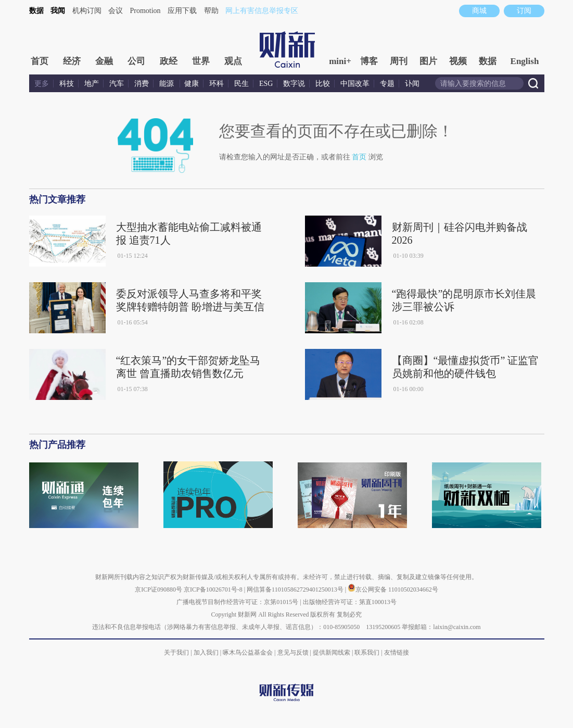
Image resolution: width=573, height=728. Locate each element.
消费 (142, 84)
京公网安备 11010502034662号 (393, 589)
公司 (136, 61)
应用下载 (182, 11)
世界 (201, 61)
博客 (369, 61)
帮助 (211, 11)
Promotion (145, 11)
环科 (217, 84)
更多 (42, 84)
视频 (458, 61)
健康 (192, 84)
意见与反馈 (293, 652)
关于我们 (176, 652)
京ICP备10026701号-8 (214, 589)
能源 (168, 84)
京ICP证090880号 (158, 589)
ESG (266, 84)
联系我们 (367, 652)
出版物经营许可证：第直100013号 (350, 602)
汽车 (117, 84)
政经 (169, 61)
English (525, 61)
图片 (428, 61)
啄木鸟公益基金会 (249, 652)
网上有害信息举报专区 (262, 11)
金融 (104, 61)
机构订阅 (87, 11)
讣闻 (412, 84)
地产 (92, 84)
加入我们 (206, 652)
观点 (233, 61)
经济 (72, 61)
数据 (36, 11)
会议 (116, 11)
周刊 (399, 61)
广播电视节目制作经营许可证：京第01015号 (237, 602)
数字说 (294, 84)
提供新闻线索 (332, 652)
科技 (67, 84)
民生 (241, 84)
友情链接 (397, 652)
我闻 (58, 11)
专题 (387, 84)
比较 (323, 84)
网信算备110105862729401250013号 (296, 589)
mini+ (340, 61)
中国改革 (355, 84)
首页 (40, 61)
